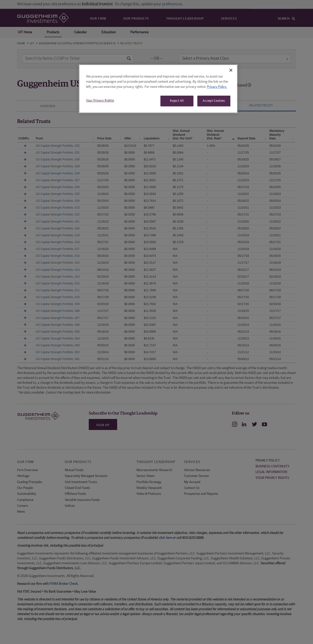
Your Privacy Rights (100, 101)
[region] (158, 89)
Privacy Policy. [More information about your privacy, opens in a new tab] (217, 87)
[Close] (231, 70)
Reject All (177, 101)
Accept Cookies (214, 101)
